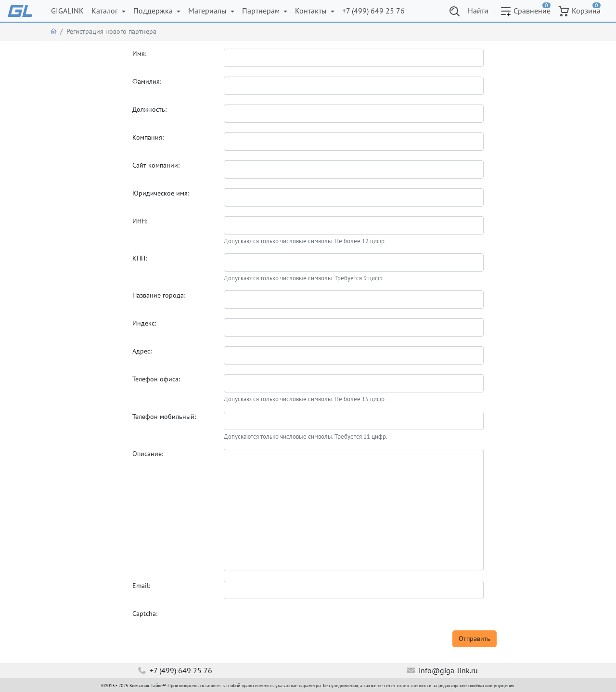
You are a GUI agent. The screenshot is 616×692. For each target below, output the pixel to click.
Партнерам (262, 11)
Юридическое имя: (161, 193)
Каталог (106, 11)
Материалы (208, 11)
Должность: (149, 109)
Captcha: (145, 614)
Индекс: (144, 323)
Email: (141, 586)
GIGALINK (67, 11)
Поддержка (154, 11)
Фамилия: (147, 81)
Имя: (139, 53)
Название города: (159, 295)
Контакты (312, 11)
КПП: (140, 258)
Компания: (148, 137)
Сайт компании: (156, 165)
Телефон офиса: (156, 379)
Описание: (148, 454)
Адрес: (142, 351)
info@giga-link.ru (443, 670)
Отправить (475, 639)
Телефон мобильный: (164, 417)
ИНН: (140, 221)
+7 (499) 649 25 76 (373, 11)
